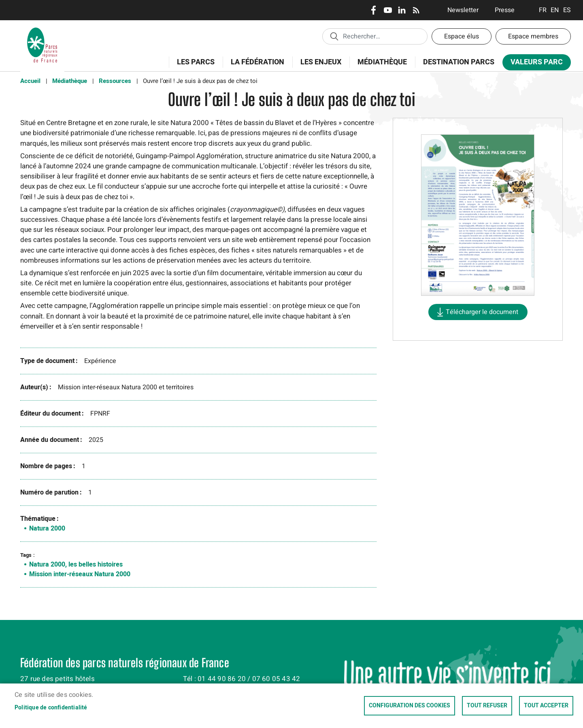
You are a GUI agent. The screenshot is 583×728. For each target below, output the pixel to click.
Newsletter (463, 10)
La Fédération (255, 67)
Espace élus (462, 36)
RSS (416, 10)
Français (543, 10)
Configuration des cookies (410, 706)
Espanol (567, 10)
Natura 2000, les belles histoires (76, 565)
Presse (505, 10)
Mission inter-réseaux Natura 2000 (80, 574)
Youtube (388, 10)
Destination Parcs (459, 62)
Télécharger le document (482, 312)
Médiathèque (382, 62)
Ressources (115, 81)
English (555, 10)
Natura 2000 (47, 528)
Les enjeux (318, 67)
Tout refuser (487, 706)
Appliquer (334, 36)
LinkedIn (402, 10)
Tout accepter (546, 706)
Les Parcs (193, 67)
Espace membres (533, 36)
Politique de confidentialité (51, 708)
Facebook (373, 10)
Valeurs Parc (534, 64)
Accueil (30, 81)
